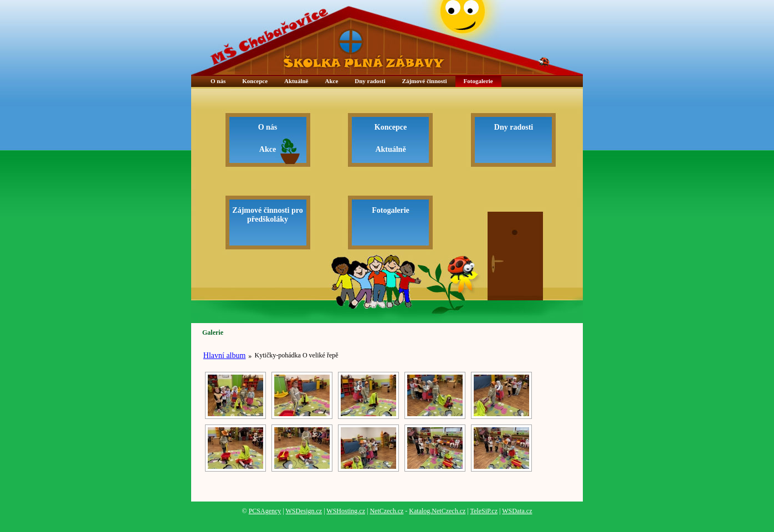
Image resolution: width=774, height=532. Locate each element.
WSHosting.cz (346, 511)
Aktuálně (296, 81)
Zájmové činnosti (425, 81)
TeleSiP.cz (484, 511)
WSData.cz (517, 511)
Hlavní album (225, 355)
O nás (218, 81)
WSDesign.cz (304, 511)
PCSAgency (265, 511)
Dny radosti (370, 81)
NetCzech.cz (386, 511)
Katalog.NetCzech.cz (437, 511)
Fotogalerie (478, 81)
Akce (331, 81)
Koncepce (255, 81)
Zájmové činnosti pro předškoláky (267, 215)
